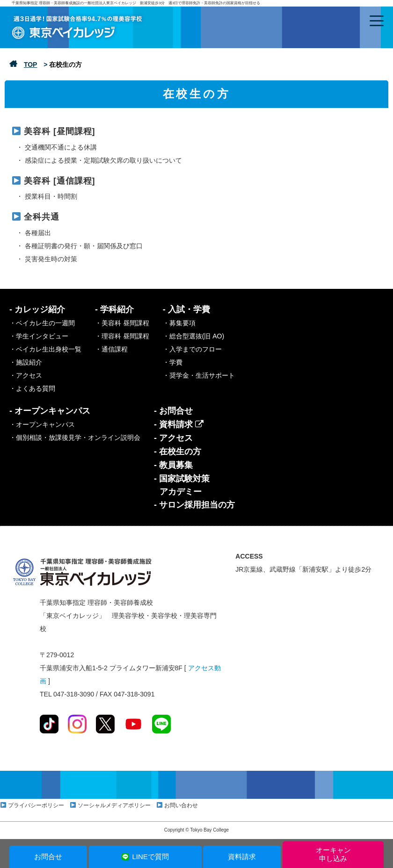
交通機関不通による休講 (61, 147)
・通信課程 (111, 349)
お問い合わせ (181, 805)
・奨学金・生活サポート (199, 375)
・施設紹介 (26, 362)
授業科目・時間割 (51, 196)
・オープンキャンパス (42, 424)
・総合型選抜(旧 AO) (193, 336)
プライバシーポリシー (36, 805)
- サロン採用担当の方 (194, 505)
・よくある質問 (32, 388)
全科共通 (42, 217)
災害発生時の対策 (51, 259)
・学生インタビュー (39, 336)
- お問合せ (173, 411)
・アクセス (26, 375)
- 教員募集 (173, 465)
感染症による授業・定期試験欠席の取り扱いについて (103, 160)
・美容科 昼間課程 (122, 323)
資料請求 (242, 857)
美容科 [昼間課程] (59, 131)
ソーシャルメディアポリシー (114, 805)
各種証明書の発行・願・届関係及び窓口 (84, 246)
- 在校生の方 (178, 452)
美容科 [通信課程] (59, 181)
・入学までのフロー (192, 349)
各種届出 (38, 233)
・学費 (173, 362)
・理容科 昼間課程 (122, 336)
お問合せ (48, 857)
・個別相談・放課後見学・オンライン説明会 (75, 438)
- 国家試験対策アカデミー (182, 485)
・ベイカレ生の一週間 (42, 323)
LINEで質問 (145, 857)
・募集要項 (179, 323)
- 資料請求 (179, 424)
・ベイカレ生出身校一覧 (45, 349)
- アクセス (173, 438)
